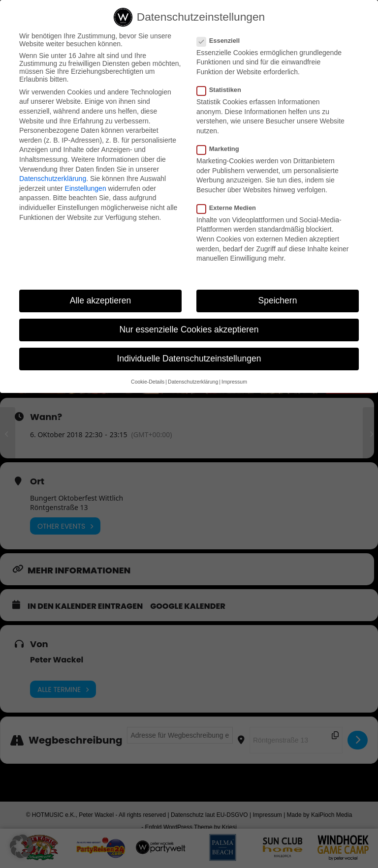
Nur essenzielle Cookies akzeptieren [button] (189, 329)
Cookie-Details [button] (148, 382)
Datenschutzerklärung (53, 179)
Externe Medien (230, 208)
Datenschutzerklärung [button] (193, 382)
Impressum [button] (234, 382)
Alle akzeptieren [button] (101, 300)
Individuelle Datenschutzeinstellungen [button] (189, 359)
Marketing (222, 149)
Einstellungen (86, 188)
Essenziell (222, 41)
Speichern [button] (278, 300)
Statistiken (223, 90)
